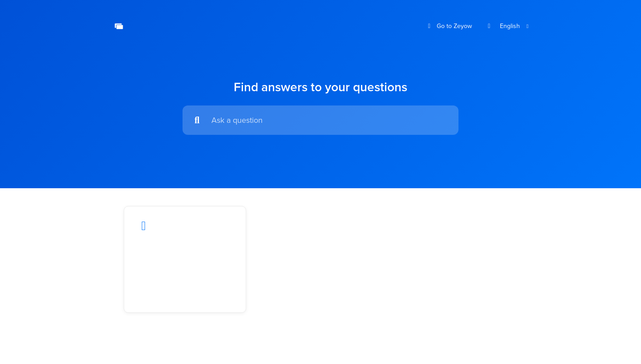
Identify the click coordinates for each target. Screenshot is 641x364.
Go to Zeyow (449, 26)
